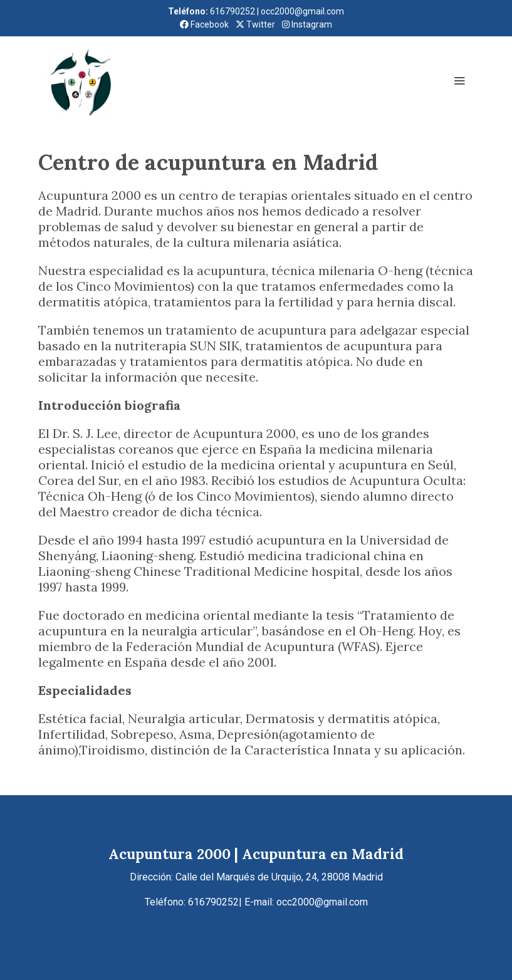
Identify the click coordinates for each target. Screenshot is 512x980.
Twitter (255, 24)
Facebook (204, 24)
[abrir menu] (459, 80)
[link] (81, 80)
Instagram (307, 24)
